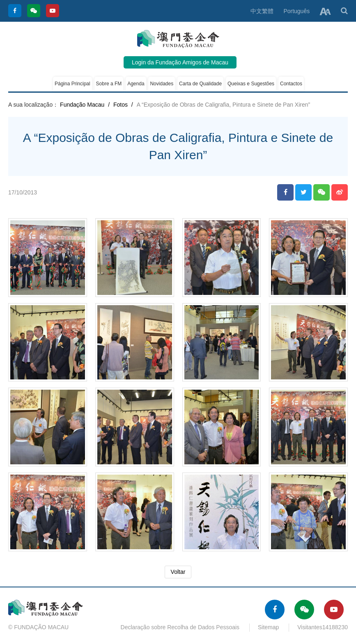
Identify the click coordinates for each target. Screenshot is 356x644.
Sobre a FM (109, 84)
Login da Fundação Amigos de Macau (180, 62)
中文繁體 (262, 11)
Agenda (136, 84)
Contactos (291, 84)
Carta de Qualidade (200, 84)
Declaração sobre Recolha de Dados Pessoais (180, 627)
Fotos (121, 105)
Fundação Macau (82, 105)
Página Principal (72, 84)
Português (296, 11)
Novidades (162, 84)
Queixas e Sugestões (251, 84)
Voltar (178, 572)
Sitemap (268, 627)
